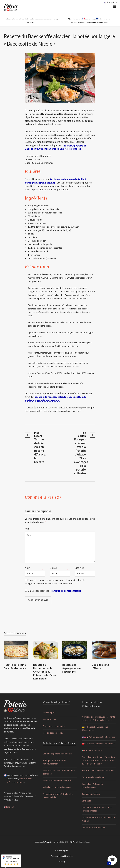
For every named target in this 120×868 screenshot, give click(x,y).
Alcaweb (48, 842)
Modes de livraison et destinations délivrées (59, 772)
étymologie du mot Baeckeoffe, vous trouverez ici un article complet (55, 147)
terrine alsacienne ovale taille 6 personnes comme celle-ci (55, 181)
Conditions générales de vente (57, 754)
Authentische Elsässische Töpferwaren (95, 729)
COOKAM (72, 842)
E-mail (53, 568)
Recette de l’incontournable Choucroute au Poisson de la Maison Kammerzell (45, 672)
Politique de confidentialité (65, 591)
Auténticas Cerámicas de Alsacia (98, 744)
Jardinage (87, 801)
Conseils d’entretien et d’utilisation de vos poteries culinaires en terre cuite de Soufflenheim (98, 761)
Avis (27, 529)
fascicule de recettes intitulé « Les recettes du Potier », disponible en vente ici (55, 399)
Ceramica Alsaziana (92, 751)
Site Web (80, 568)
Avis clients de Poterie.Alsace (57, 787)
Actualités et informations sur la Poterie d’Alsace (97, 809)
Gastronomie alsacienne (93, 777)
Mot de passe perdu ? (53, 733)
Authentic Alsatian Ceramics (98, 737)
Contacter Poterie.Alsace (94, 828)
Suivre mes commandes (54, 726)
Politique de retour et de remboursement (54, 762)
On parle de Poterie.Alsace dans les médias (99, 819)
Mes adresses (49, 719)
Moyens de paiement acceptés (57, 781)
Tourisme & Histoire (91, 794)
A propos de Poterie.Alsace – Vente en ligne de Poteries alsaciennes (99, 719)
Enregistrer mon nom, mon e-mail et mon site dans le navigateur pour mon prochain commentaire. (55, 582)
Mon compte (49, 713)
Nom (27, 568)
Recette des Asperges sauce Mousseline (71, 668)
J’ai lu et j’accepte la (58, 591)
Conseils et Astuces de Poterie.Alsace (93, 786)
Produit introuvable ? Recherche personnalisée (58, 796)
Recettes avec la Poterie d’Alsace (98, 771)
